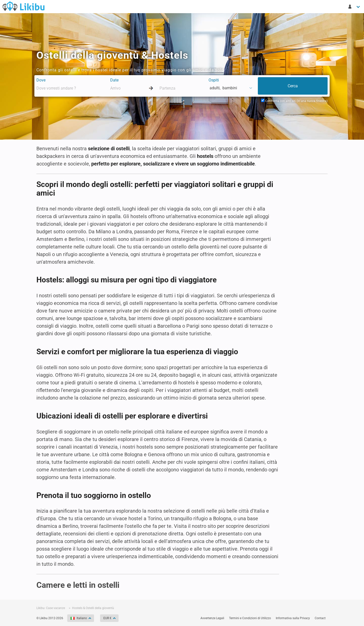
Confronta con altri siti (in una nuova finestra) (294, 101)
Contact (320, 618)
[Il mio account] (354, 7)
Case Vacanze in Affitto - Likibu (24, 6)
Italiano (79, 618)
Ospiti (214, 80)
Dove (41, 80)
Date (114, 80)
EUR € (108, 618)
